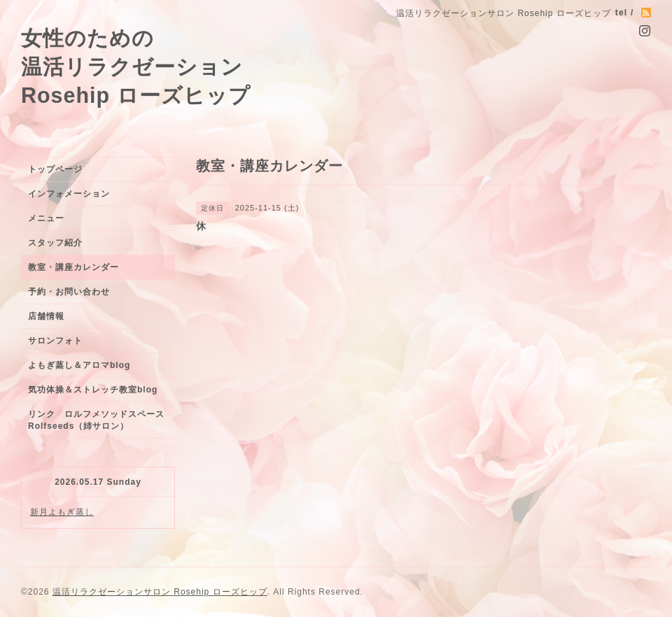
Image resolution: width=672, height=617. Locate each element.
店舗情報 (46, 316)
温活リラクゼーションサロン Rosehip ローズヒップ (160, 592)
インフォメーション (69, 194)
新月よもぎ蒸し (62, 512)
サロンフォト (55, 341)
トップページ (55, 169)
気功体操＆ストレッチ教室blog (93, 390)
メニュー (46, 218)
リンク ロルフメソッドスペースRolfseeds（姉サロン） (96, 420)
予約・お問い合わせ (69, 292)
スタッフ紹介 (55, 243)
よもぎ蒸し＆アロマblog (79, 365)
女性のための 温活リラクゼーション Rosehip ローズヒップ (136, 66)
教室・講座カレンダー (73, 267)
